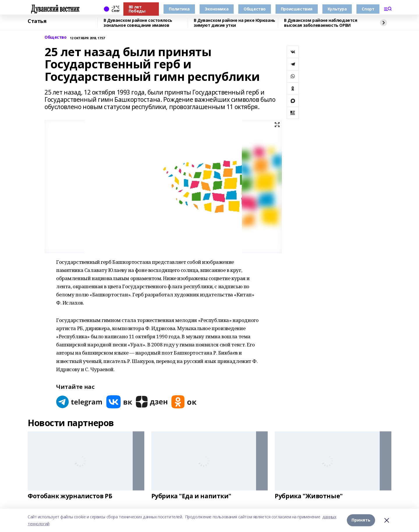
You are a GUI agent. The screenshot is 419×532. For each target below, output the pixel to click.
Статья (37, 21)
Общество (255, 9)
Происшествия (297, 9)
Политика (179, 9)
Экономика (217, 9)
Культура (337, 9)
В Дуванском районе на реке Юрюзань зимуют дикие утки (235, 23)
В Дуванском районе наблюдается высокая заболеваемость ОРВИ (321, 23)
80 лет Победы (137, 9)
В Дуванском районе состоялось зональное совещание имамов (138, 23)
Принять (361, 520)
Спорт (368, 9)
